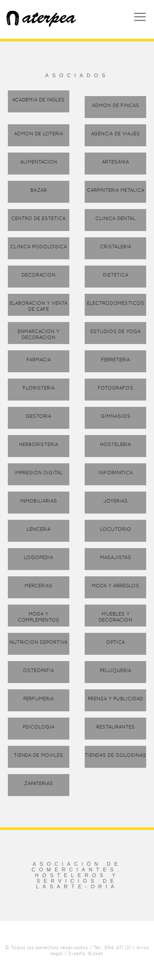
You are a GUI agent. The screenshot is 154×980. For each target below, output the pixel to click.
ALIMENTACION (39, 162)
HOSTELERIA (115, 444)
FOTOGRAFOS (115, 388)
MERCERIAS (38, 586)
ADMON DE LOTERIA (39, 134)
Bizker (96, 953)
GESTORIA (38, 416)
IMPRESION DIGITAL (39, 473)
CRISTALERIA (116, 247)
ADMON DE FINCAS (116, 105)
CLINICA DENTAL (115, 218)
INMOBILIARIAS (39, 501)
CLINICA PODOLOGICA (39, 247)
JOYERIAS (115, 501)
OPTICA (115, 642)
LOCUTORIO (116, 529)
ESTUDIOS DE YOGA (115, 331)
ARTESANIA (115, 162)
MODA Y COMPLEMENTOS (38, 617)
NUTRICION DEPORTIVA (38, 642)
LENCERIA (39, 529)
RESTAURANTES (116, 727)
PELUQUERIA (115, 670)
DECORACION (39, 275)
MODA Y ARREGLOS (115, 586)
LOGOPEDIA (38, 557)
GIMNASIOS (116, 416)
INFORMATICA (116, 473)
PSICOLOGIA (38, 727)
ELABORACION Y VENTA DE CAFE (38, 306)
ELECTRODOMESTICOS (116, 303)
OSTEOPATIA (38, 670)
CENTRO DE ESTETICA (38, 218)
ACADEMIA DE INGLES (38, 100)
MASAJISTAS (116, 557)
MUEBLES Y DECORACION (115, 617)
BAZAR (39, 190)
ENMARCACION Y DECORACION (38, 334)
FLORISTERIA (39, 388)
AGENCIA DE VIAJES (115, 134)
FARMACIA (39, 360)
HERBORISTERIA (39, 444)
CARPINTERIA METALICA (116, 190)
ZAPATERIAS (39, 783)
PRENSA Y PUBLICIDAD (116, 699)
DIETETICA (116, 275)
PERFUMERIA (38, 699)
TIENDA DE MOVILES (38, 755)
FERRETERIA (115, 360)
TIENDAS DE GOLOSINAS (116, 755)
